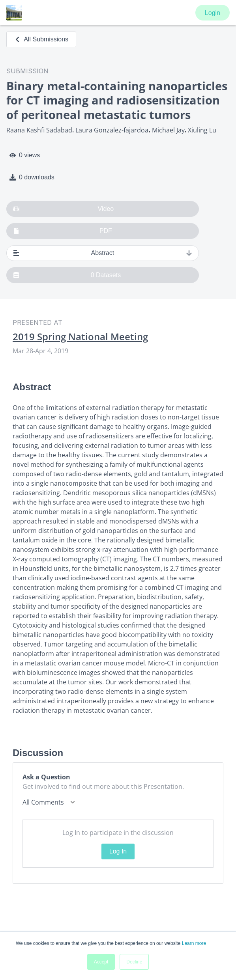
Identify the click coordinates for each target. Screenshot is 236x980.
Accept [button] (101, 962)
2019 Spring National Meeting (80, 337)
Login (213, 13)
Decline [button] (134, 962)
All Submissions (41, 39)
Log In (118, 851)
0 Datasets (67, 275)
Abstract (103, 253)
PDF (63, 231)
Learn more (194, 943)
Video (63, 209)
